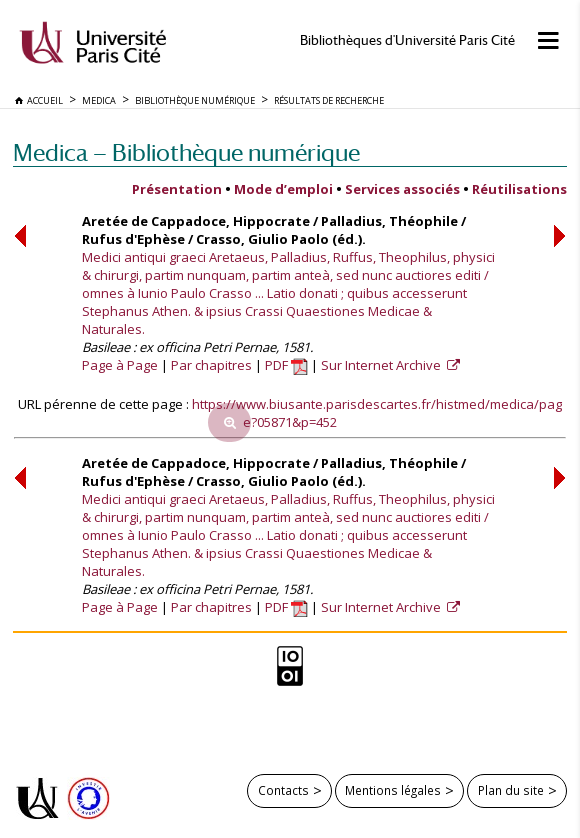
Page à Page (120, 365)
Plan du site (511, 790)
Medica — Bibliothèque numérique (186, 152)
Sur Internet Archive (382, 365)
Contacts (283, 790)
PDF (286, 365)
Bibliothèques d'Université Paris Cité (407, 40)
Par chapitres (211, 365)
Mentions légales (393, 790)
